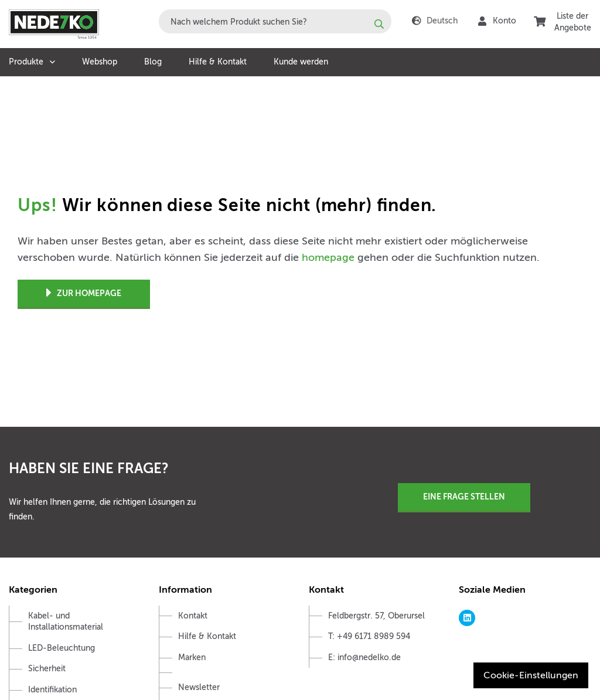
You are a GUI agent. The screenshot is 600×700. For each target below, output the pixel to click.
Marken (192, 657)
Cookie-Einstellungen (531, 675)
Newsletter (199, 687)
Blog (153, 62)
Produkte (26, 62)
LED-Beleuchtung (62, 648)
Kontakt (193, 616)
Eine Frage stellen (464, 497)
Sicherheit (47, 669)
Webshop (100, 62)
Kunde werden (301, 62)
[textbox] (275, 21)
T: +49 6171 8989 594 (369, 636)
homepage (328, 257)
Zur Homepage (84, 293)
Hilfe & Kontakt (218, 62)
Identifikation (52, 690)
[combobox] (275, 21)
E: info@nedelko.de (364, 657)
